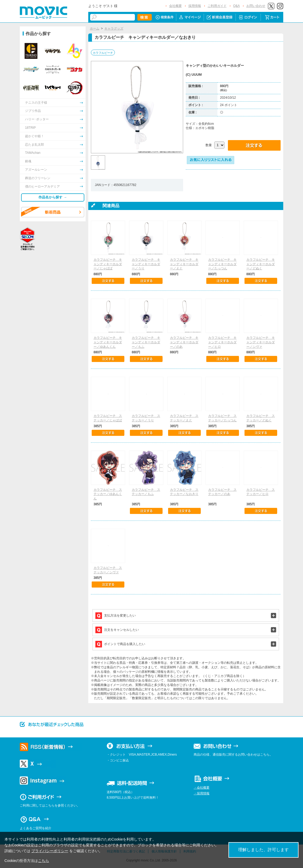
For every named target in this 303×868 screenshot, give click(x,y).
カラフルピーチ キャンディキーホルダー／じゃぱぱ (108, 264)
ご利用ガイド (217, 6)
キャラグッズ (114, 28)
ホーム (95, 28)
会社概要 (175, 6)
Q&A (236, 6)
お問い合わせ (256, 6)
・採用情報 (202, 793)
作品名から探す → (53, 197)
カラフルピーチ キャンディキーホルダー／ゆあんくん (108, 342)
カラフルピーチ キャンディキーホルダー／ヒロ (222, 342)
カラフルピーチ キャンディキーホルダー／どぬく (261, 264)
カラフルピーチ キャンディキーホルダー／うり (146, 264)
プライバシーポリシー (50, 851)
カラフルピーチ (103, 53)
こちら (43, 861)
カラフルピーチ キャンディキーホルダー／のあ (184, 342)
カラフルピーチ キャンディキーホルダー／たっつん (222, 264)
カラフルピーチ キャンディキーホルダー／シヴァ (261, 342)
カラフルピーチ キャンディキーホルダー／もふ (146, 342)
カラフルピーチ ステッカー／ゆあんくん (108, 494)
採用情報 (195, 6)
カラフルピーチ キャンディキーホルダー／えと (184, 264)
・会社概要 (202, 788)
